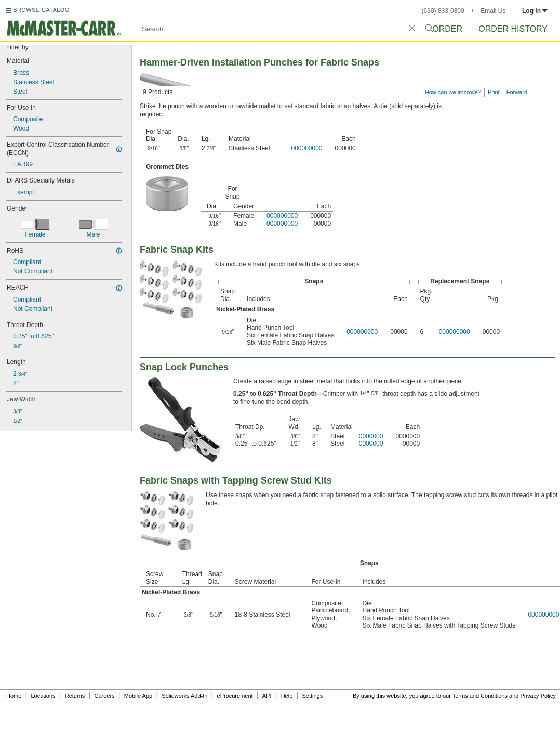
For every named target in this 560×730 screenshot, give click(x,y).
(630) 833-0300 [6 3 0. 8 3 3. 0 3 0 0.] (443, 11)
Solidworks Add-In (184, 696)
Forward (517, 92)
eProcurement (235, 696)
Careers (104, 696)
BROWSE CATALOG (41, 10)
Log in (535, 11)
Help (287, 696)
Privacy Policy (538, 696)
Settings (312, 696)
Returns (75, 696)
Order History (513, 29)
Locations (43, 696)
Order (447, 29)
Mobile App (138, 696)
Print (494, 92)
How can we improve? (453, 92)
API (267, 696)
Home (14, 696)
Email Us (493, 11)
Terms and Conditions (480, 696)
